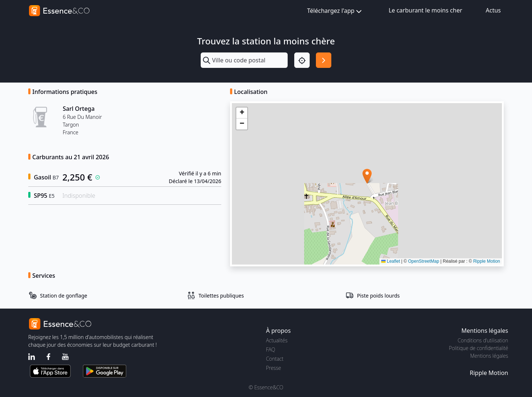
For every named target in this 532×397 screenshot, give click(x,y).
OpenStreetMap (424, 261)
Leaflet (391, 261)
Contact (275, 359)
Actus (493, 10)
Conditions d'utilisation (483, 340)
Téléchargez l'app (335, 11)
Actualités (277, 340)
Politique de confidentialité (479, 348)
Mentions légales (489, 356)
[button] (367, 176)
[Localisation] (302, 60)
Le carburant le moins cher (425, 10)
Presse (274, 368)
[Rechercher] (324, 60)
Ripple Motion (487, 261)
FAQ (271, 349)
